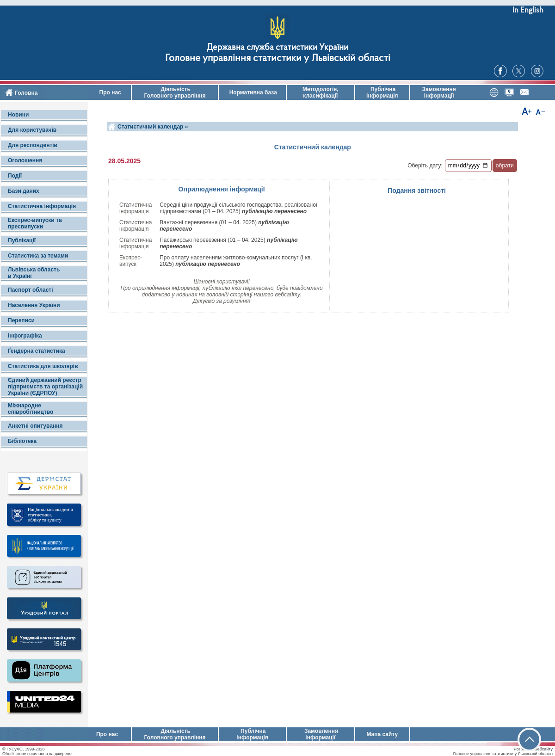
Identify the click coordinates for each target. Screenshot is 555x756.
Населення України (34, 305)
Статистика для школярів (43, 366)
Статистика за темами (38, 256)
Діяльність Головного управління (175, 92)
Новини (18, 115)
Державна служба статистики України (277, 48)
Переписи (21, 320)
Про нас (109, 92)
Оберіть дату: (425, 166)
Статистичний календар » (153, 127)
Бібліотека (22, 441)
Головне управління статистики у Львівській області (278, 58)
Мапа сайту (382, 734)
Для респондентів (33, 145)
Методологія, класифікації (321, 92)
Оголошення (25, 160)
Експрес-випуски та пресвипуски (35, 223)
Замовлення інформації (439, 92)
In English (528, 10)
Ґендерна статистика (37, 351)
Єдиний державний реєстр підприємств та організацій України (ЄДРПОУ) (45, 387)
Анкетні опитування (35, 426)
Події (15, 176)
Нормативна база (252, 92)
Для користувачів (32, 130)
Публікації (22, 240)
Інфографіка (25, 336)
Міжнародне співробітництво (31, 409)
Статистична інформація (42, 206)
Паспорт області (31, 290)
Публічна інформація (382, 92)
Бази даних (24, 191)
